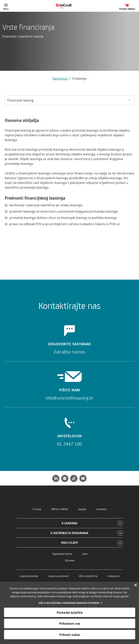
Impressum (114, 576)
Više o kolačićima (88, 576)
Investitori (102, 509)
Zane (85, 554)
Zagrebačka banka (62, 554)
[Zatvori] (135, 585)
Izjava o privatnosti (58, 576)
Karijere (82, 509)
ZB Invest (70, 560)
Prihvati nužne (70, 635)
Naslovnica (60, 78)
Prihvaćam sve (69, 623)
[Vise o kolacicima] (70, 603)
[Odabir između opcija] (69, 100)
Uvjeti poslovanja (29, 576)
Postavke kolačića (70, 612)
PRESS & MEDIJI (60, 509)
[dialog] (69, 613)
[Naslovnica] (69, 6)
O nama (37, 509)
